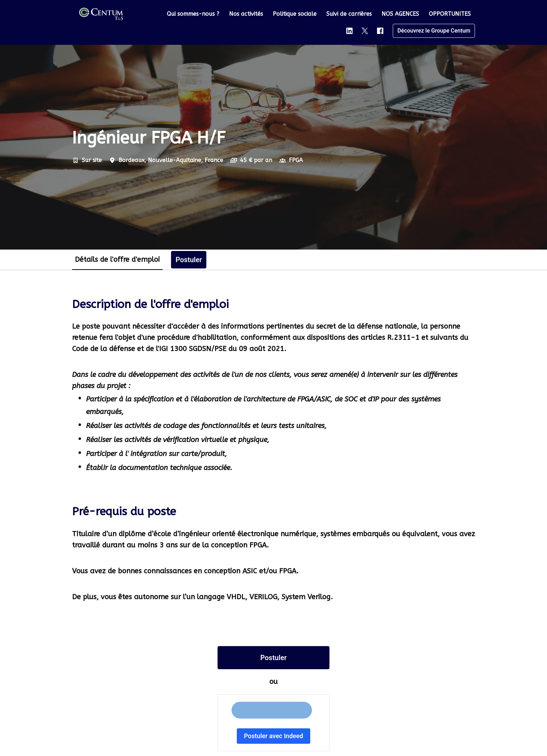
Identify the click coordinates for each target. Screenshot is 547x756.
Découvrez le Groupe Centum (434, 31)
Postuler (273, 658)
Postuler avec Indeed (273, 736)
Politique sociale (295, 14)
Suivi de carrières (349, 14)
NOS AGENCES (400, 14)
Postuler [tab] (189, 260)
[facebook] (380, 31)
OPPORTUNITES (450, 14)
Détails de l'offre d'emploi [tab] (117, 260)
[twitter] (365, 31)
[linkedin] (349, 31)
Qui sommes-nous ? (193, 14)
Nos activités (246, 14)
